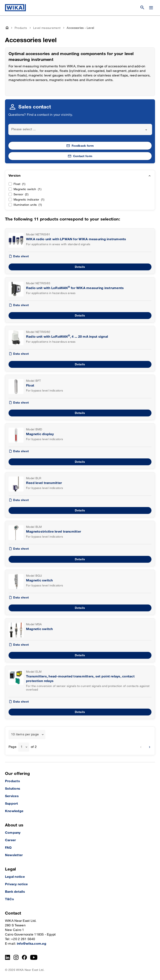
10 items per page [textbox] (25, 734)
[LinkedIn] (8, 957)
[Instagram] (16, 957)
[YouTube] (34, 957)
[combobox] (80, 129)
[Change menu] (151, 8)
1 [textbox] (22, 747)
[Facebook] (24, 957)
